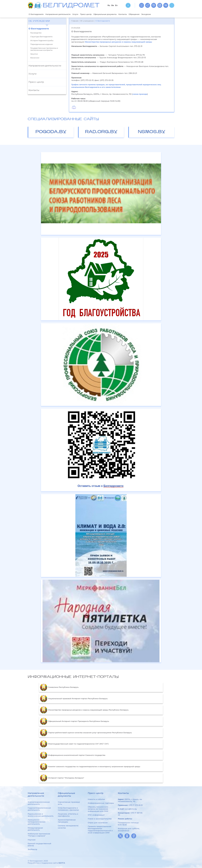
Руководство (36, 33)
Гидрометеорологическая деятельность (39, 809)
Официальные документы (116, 14)
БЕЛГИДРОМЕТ (71, 6)
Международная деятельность (35, 829)
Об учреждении (39, 21)
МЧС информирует (96, 815)
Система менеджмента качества (68, 827)
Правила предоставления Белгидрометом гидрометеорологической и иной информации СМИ (100, 830)
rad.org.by (101, 132)
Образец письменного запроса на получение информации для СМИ (98, 809)
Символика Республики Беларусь (59, 688)
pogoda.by (51, 132)
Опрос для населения (98, 823)
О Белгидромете (37, 14)
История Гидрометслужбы (42, 41)
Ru (109, 5)
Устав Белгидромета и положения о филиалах (68, 809)
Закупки (34, 54)
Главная (75, 21)
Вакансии (35, 58)
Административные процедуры (67, 821)
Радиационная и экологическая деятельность (41, 815)
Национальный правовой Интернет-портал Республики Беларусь (74, 699)
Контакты (136, 14)
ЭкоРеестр (32, 850)
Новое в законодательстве (100, 819)
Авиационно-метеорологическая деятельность (37, 822)
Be (113, 5)
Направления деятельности (62, 14)
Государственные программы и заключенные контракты (44, 49)
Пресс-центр (94, 14)
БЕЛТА (62, 863)
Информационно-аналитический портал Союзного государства (73, 756)
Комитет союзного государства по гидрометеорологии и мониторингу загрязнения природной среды (90, 767)
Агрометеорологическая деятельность (39, 803)
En (116, 5)
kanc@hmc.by (131, 809)
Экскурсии (162, 14)
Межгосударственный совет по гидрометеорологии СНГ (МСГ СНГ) (74, 744)
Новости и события (96, 799)
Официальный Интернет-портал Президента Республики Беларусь (75, 722)
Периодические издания (42, 45)
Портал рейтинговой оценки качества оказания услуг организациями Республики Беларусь (86, 733)
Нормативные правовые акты (69, 803)
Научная (32, 840)
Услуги (82, 14)
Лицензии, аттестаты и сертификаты (68, 815)
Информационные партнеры (101, 803)
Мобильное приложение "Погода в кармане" (39, 835)
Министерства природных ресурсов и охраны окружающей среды (118, 42)
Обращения (149, 14)
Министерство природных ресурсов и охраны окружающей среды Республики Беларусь (84, 710)
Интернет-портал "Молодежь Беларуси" (62, 778)
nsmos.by (152, 132)
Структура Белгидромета (41, 37)
